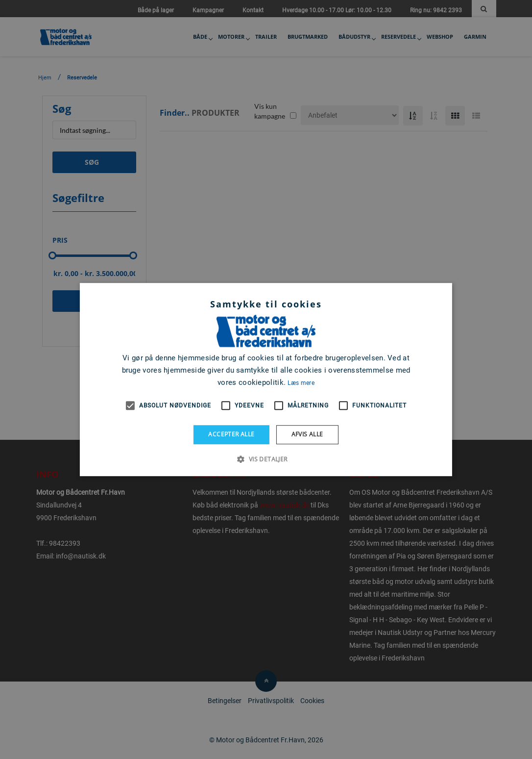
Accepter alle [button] (231, 434)
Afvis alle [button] (307, 434)
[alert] (266, 379)
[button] (266, 459)
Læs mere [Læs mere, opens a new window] (301, 383)
